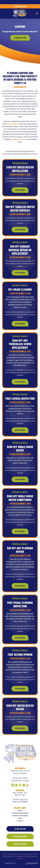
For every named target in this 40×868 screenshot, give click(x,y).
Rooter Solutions (12, 124)
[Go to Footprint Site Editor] (30, 864)
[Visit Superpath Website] (10, 864)
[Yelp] (24, 785)
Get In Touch (20, 190)
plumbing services (18, 139)
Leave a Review (20, 836)
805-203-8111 (20, 829)
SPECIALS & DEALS (20, 844)
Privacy (20, 859)
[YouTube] (20, 785)
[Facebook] (13, 785)
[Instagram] (16, 785)
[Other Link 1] (27, 785)
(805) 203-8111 (20, 7)
